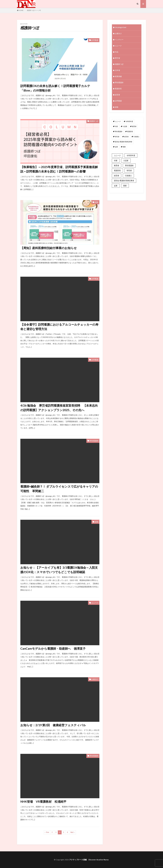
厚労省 (117, 58)
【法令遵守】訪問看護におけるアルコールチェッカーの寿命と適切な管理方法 (59, 327)
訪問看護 (95, 40)
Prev (48, 832)
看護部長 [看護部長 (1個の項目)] (130, 131)
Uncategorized (120, 27)
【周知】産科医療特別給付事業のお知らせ (49, 248)
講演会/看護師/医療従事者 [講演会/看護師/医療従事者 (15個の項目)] (124, 142)
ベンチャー (119, 40)
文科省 (117, 70)
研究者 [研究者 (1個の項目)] (117, 137)
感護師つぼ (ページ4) (34, 10)
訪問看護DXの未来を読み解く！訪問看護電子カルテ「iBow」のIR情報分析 (55, 88)
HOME (21, 10)
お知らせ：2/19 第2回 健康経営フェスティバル (53, 725)
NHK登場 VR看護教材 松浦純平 (43, 802)
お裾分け (95, 679)
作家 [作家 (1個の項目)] (116, 126)
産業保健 (118, 76)
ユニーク (95, 603)
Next (72, 832)
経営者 (117, 95)
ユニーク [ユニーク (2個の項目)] (118, 121)
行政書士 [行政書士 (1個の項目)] (136, 137)
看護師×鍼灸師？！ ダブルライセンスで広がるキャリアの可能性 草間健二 (59, 489)
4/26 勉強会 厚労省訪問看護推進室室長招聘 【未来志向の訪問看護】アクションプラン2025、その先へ (59, 408)
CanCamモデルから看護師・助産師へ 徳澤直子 (53, 649)
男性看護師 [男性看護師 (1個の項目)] (119, 131)
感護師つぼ (94, 121)
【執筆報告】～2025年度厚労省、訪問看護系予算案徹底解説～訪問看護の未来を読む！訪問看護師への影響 (59, 169)
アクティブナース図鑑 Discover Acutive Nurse (89, 860)
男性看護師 (94, 441)
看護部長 (118, 89)
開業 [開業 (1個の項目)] (124, 147)
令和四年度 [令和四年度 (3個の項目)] (129, 121)
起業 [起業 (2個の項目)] (116, 147)
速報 (97, 202)
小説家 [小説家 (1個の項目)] (125, 126)
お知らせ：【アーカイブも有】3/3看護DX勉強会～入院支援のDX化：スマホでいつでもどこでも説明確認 (59, 570)
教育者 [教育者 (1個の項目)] (134, 126)
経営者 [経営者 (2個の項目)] (126, 137)
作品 (117, 52)
